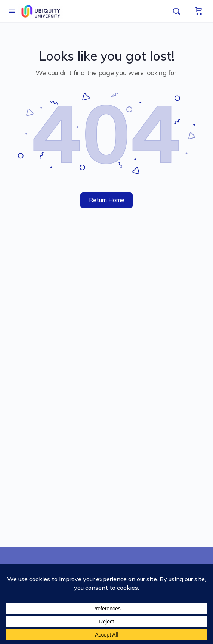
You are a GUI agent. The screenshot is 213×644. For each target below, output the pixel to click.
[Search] (178, 11)
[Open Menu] (12, 11)
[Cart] (199, 11)
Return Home (107, 200)
